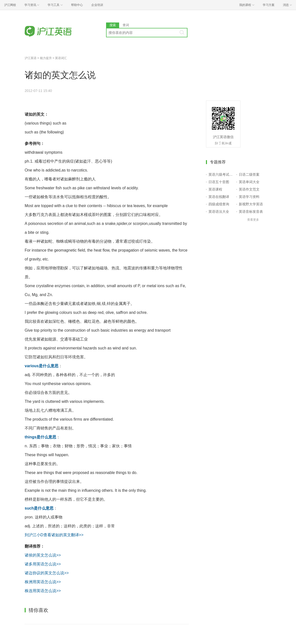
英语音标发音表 (251, 212)
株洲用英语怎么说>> (43, 582)
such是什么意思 (39, 508)
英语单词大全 (249, 182)
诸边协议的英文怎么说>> (47, 573)
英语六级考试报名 (221, 174)
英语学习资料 (249, 197)
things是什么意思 (40, 437)
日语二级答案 (249, 174)
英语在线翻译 (219, 197)
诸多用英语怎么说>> (43, 564)
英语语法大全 (219, 212)
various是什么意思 (42, 366)
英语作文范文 (249, 189)
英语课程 (215, 189)
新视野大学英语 (251, 204)
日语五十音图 (219, 182)
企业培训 (97, 5)
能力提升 (46, 58)
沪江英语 (31, 58)
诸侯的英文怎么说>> (43, 555)
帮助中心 (77, 5)
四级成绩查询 (219, 204)
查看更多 (253, 220)
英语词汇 (61, 58)
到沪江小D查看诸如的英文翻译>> (54, 535)
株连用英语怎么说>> (43, 591)
